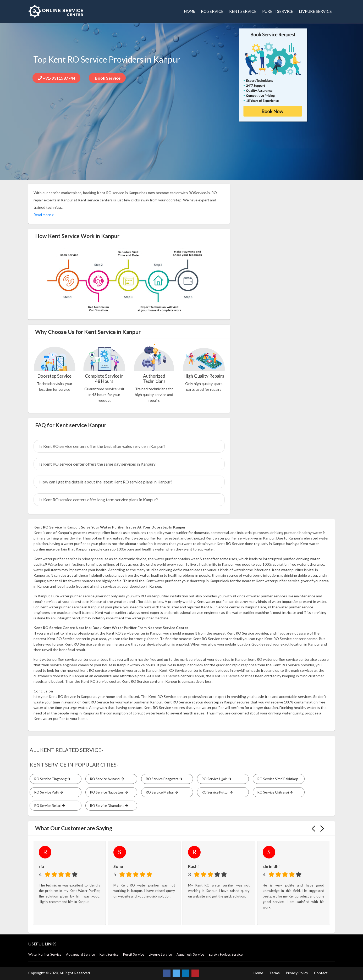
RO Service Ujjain (216, 779)
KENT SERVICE (243, 11)
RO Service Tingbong (51, 779)
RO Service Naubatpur (108, 792)
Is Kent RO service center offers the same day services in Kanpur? (97, 464)
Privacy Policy (297, 973)
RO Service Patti (48, 792)
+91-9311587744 (56, 78)
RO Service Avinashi (106, 779)
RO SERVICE (212, 11)
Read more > (44, 215)
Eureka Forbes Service (226, 954)
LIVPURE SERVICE (315, 11)
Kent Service (109, 954)
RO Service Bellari (49, 806)
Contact (321, 973)
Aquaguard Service (80, 954)
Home (258, 973)
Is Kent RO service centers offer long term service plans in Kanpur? (99, 500)
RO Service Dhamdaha (108, 806)
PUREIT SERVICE (278, 11)
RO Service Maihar (161, 792)
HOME (190, 11)
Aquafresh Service (190, 954)
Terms (274, 973)
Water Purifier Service (45, 954)
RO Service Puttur (216, 792)
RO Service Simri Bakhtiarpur (280, 779)
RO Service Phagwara (163, 779)
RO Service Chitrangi (274, 792)
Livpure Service (160, 954)
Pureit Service (134, 954)
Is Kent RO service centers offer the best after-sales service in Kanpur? (102, 446)
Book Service (107, 78)
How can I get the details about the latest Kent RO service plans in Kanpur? (106, 482)
